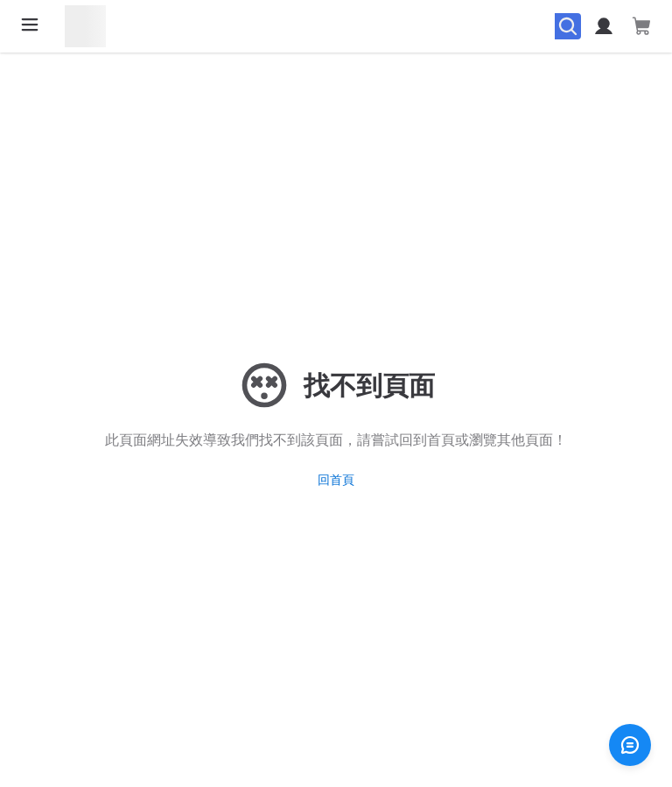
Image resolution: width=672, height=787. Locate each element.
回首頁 (336, 480)
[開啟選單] (30, 25)
